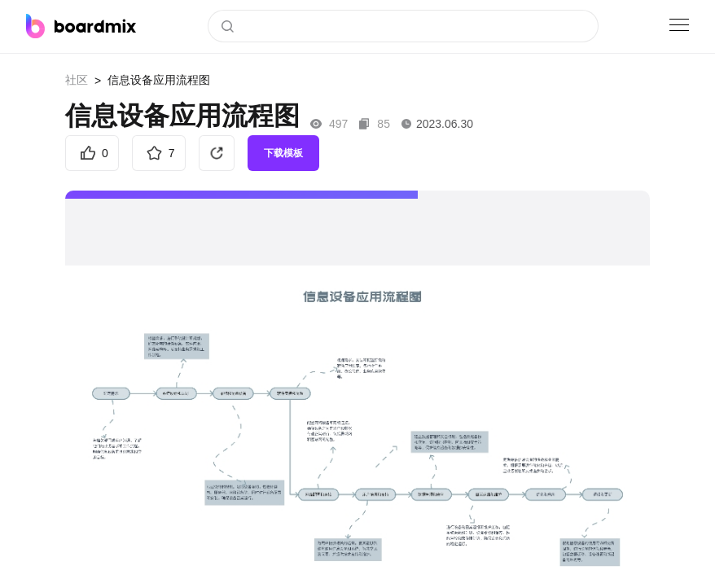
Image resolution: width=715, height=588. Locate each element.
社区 (77, 80)
